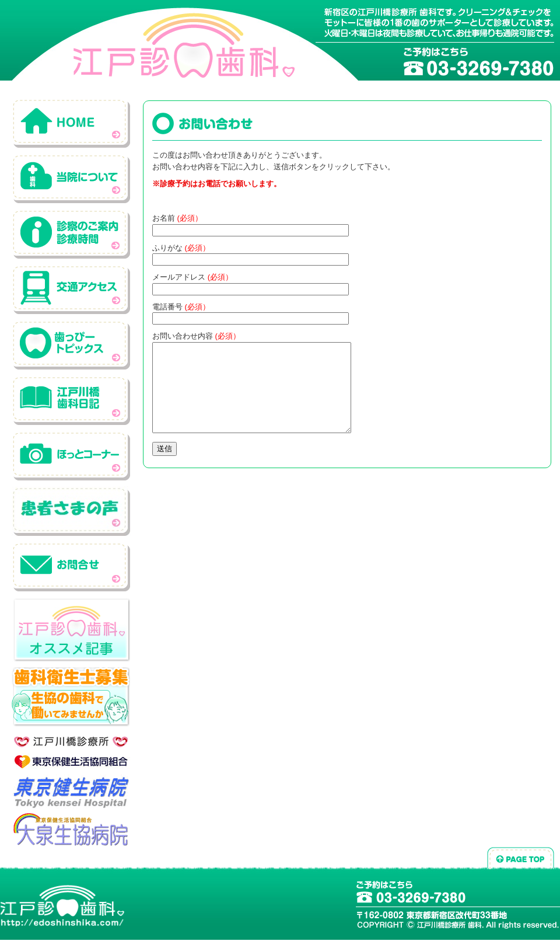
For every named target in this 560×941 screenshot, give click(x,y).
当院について (71, 178)
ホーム (71, 123)
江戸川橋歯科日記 (71, 400)
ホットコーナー (71, 456)
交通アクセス (71, 289)
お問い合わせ (71, 567)
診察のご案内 (71, 234)
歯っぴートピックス (71, 345)
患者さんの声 (71, 511)
